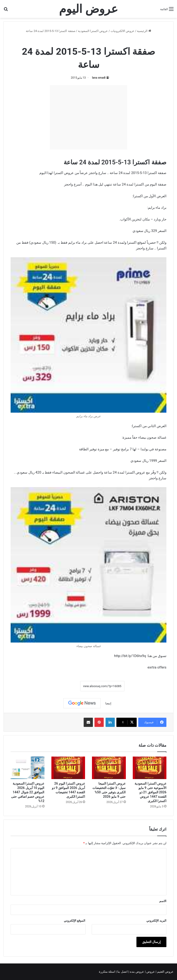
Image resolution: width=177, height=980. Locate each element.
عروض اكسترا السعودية (93, 31)
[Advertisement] (88, 117)
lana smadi (99, 78)
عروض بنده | (137, 972)
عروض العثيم (165, 972)
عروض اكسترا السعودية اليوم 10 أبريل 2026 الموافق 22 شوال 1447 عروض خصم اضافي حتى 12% (28, 792)
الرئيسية (144, 31)
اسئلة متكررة (107, 972)
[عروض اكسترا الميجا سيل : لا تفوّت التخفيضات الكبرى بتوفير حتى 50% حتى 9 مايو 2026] (109, 768)
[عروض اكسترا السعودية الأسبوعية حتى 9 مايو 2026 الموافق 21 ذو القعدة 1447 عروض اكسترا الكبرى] (150, 768)
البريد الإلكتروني (156, 921)
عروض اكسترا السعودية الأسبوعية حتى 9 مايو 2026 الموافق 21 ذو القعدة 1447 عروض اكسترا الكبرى (150, 792)
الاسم (163, 901)
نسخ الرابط (66, 686)
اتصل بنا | (122, 972)
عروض (151, 972)
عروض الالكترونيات (122, 31)
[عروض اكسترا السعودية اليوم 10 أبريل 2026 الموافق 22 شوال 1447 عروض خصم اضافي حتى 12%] (28, 768)
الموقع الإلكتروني (75, 921)
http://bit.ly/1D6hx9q (130, 656)
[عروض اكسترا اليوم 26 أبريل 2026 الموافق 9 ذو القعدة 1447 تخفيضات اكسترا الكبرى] (68, 768)
